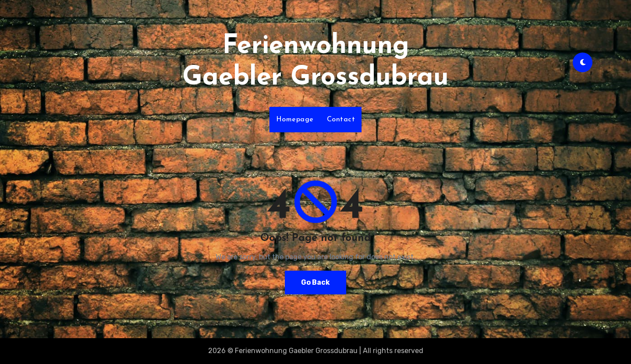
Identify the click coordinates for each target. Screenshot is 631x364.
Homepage (295, 120)
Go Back (315, 282)
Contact (341, 120)
